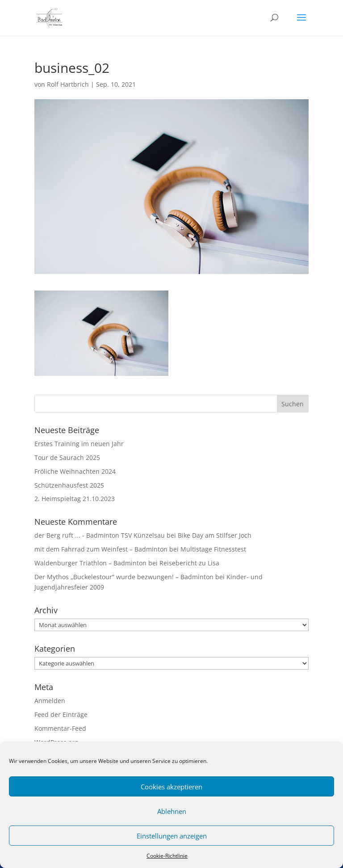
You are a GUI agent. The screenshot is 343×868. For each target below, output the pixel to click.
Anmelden (50, 701)
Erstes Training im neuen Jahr (79, 444)
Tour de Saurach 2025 (67, 457)
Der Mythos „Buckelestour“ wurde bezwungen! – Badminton (124, 577)
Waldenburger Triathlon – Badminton (90, 563)
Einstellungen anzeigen (172, 836)
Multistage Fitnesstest (213, 549)
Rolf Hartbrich (68, 84)
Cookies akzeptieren (171, 787)
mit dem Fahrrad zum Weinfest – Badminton (101, 549)
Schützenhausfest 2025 (69, 485)
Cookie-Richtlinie (167, 856)
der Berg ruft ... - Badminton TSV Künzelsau (100, 535)
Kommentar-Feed (60, 728)
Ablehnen (172, 811)
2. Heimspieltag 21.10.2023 (75, 499)
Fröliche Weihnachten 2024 (75, 471)
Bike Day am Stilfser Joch (215, 535)
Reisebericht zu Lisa (189, 563)
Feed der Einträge (61, 714)
